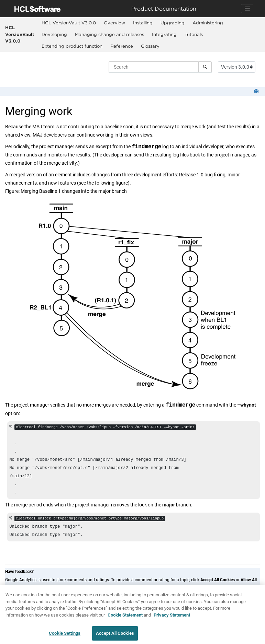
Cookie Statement (125, 615)
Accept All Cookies (115, 633)
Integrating (164, 34)
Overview (114, 23)
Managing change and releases (109, 34)
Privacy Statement (172, 615)
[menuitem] (69, 23)
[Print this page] (257, 91)
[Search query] (160, 67)
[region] (132, 614)
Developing (54, 34)
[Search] (205, 67)
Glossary (150, 46)
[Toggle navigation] (247, 9)
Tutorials (194, 34)
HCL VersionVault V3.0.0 (20, 34)
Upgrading (173, 23)
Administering (208, 23)
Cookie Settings (65, 633)
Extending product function (72, 46)
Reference (122, 46)
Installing (143, 23)
